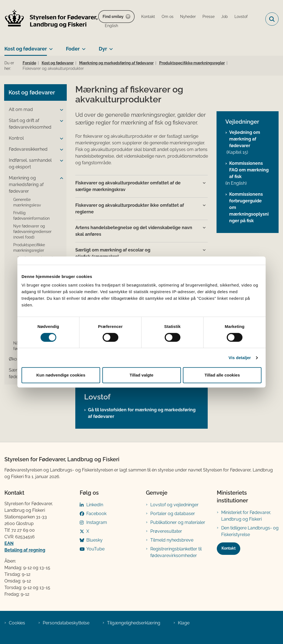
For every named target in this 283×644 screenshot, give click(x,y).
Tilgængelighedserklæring (134, 623)
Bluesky (94, 540)
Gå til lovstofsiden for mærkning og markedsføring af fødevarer (142, 413)
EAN (9, 543)
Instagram (97, 522)
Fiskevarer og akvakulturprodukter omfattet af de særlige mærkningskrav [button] (128, 186)
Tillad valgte (141, 375)
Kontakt (229, 548)
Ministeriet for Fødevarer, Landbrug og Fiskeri (246, 516)
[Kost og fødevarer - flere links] (50, 47)
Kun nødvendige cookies (61, 375)
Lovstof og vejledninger (174, 505)
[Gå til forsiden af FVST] (49, 19)
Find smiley (113, 17)
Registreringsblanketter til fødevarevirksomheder (176, 552)
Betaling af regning (25, 550)
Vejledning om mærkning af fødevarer (245, 139)
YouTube (95, 549)
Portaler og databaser (173, 514)
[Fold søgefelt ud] (272, 19)
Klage (184, 623)
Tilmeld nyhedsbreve (172, 540)
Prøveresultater (166, 531)
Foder (73, 49)
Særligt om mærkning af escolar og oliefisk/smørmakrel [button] (113, 253)
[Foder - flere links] (83, 47)
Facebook (96, 514)
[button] (60, 110)
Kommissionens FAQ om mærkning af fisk (249, 170)
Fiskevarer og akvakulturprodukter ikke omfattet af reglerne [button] (130, 209)
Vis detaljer (240, 358)
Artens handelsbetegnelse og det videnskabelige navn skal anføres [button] (134, 231)
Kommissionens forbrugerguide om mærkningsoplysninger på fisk (249, 207)
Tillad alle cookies (222, 375)
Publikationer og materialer (178, 522)
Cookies (17, 623)
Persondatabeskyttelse (66, 623)
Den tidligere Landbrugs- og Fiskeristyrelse (250, 531)
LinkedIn (95, 505)
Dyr (103, 49)
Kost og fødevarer (26, 49)
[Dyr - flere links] (110, 47)
